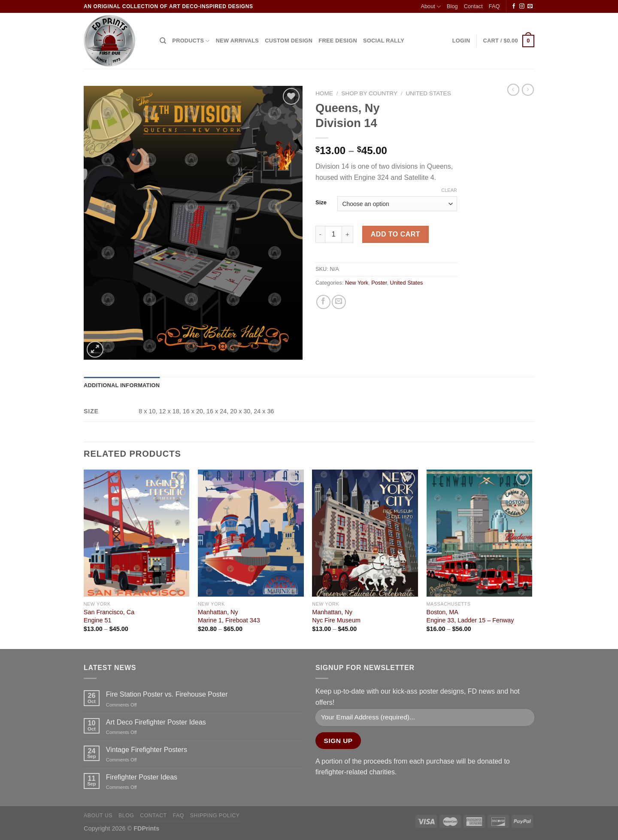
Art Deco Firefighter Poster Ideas (156, 722)
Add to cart (395, 234)
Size (321, 203)
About (431, 7)
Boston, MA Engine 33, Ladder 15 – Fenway (470, 616)
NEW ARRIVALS (237, 41)
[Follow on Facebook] (514, 6)
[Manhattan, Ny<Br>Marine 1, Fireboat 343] (251, 533)
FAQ (494, 6)
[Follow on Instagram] (522, 6)
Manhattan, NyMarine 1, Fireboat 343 (229, 616)
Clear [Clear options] (449, 190)
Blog (452, 6)
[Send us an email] (530, 6)
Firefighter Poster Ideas (142, 777)
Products (191, 41)
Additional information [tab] (122, 385)
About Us (98, 816)
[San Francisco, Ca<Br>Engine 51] (137, 533)
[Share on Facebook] (323, 302)
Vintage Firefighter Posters (147, 750)
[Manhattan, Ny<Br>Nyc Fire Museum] (365, 533)
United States (428, 93)
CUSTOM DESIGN (289, 41)
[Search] (163, 41)
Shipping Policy (215, 816)
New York (357, 283)
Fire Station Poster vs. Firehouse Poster (167, 694)
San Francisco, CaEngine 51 (109, 616)
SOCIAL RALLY (384, 41)
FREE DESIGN (338, 41)
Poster (379, 283)
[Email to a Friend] (339, 302)
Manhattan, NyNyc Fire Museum (336, 616)
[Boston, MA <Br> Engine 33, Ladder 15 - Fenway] (480, 533)
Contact (473, 6)
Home (324, 93)
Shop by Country (369, 93)
